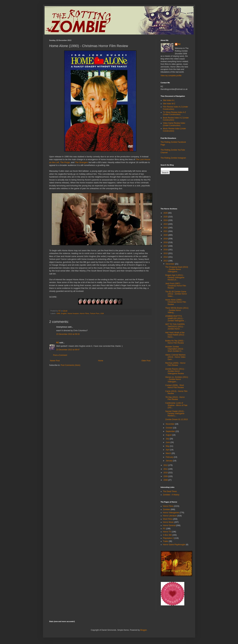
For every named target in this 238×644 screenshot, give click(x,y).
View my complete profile (171, 76)
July (168, 439)
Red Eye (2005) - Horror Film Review (175, 364)
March (169, 453)
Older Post (146, 361)
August (169, 435)
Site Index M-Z (169, 104)
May (168, 446)
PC (164, 529)
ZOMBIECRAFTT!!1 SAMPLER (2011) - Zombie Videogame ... (176, 318)
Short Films (168, 519)
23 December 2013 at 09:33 (68, 334)
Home (101, 361)
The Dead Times (170, 491)
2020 (166, 235)
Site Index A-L (169, 100)
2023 (166, 224)
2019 (166, 239)
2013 (166, 261)
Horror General (169, 525)
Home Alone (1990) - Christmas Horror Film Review (176, 302)
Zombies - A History (171, 495)
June (168, 442)
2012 (166, 465)
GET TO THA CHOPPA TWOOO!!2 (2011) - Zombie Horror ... (175, 327)
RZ (58, 343)
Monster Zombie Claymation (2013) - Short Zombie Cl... (175, 349)
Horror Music (168, 522)
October (169, 428)
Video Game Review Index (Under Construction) (174, 124)
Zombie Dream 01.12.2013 (176, 419)
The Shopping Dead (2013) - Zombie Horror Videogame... (177, 269)
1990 (58, 313)
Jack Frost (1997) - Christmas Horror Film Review (176, 286)
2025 (166, 217)
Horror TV (167, 532)
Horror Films (84, 313)
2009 (166, 476)
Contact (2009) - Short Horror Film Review (175, 386)
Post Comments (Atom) (71, 365)
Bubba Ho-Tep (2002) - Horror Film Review (175, 342)
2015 (166, 253)
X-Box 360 (167, 535)
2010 (166, 473)
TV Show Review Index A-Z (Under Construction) (174, 113)
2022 (166, 228)
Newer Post (55, 361)
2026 (166, 213)
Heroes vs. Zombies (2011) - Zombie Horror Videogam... (177, 379)
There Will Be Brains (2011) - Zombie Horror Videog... (177, 310)
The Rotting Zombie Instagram (173, 158)
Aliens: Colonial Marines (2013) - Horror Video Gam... (175, 357)
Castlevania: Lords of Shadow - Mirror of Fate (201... (176, 405)
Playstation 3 (168, 538)
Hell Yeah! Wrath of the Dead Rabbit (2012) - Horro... (175, 335)
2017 (166, 246)
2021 (166, 231)
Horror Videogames (171, 513)
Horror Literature (170, 516)
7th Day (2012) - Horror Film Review (175, 398)
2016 (166, 250)
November (170, 424)
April (168, 450)
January (169, 461)
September (171, 431)
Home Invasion (73, 313)
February (170, 457)
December (170, 264)
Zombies (167, 509)
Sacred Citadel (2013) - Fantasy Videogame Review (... (175, 414)
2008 (166, 480)
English (64, 313)
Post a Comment (60, 355)
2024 (166, 220)
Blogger (143, 630)
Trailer (166, 541)
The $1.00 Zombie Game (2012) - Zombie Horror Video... (176, 294)
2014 (166, 257)
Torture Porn (95, 313)
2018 (166, 242)
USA (102, 313)
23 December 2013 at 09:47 (68, 350)
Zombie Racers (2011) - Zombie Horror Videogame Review (175, 371)
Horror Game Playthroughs (174, 545)
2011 (166, 469)
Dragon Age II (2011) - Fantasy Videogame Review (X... (175, 277)
